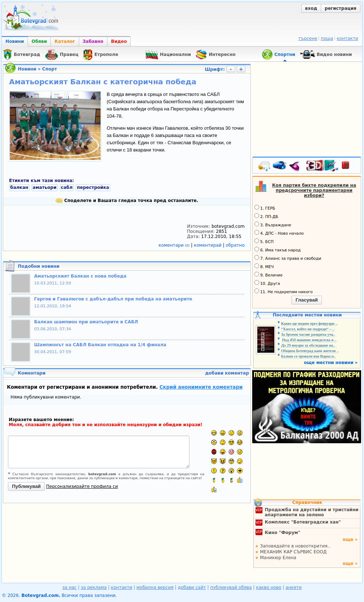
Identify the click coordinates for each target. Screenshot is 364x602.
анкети (294, 587)
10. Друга (267, 283)
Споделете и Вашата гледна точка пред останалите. (127, 201)
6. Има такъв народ (277, 250)
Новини (15, 41)
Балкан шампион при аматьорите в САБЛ (86, 322)
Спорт (50, 69)
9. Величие (269, 275)
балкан (19, 187)
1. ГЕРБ (265, 208)
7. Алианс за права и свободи (288, 258)
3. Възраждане (273, 225)
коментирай (208, 245)
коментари (175, 245)
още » (350, 540)
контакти (347, 39)
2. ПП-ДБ (266, 216)
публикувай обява (231, 587)
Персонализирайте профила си (82, 486)
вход (311, 8)
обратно (235, 245)
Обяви (39, 41)
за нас (69, 587)
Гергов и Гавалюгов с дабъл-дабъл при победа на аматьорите (113, 299)
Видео (119, 41)
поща (327, 39)
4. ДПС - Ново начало (279, 233)
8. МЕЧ (264, 266)
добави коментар (227, 373)
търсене (308, 39)
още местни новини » (331, 363)
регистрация (341, 8)
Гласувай (306, 300)
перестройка (93, 187)
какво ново (269, 587)
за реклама (94, 587)
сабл (67, 187)
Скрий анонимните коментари (201, 387)
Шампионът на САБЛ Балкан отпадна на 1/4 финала (100, 345)
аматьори (45, 187)
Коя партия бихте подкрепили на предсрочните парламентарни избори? (314, 190)
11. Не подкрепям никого (284, 291)
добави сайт (192, 587)
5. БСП (264, 241)
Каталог (65, 41)
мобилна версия (155, 587)
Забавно (93, 41)
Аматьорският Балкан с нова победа (80, 276)
